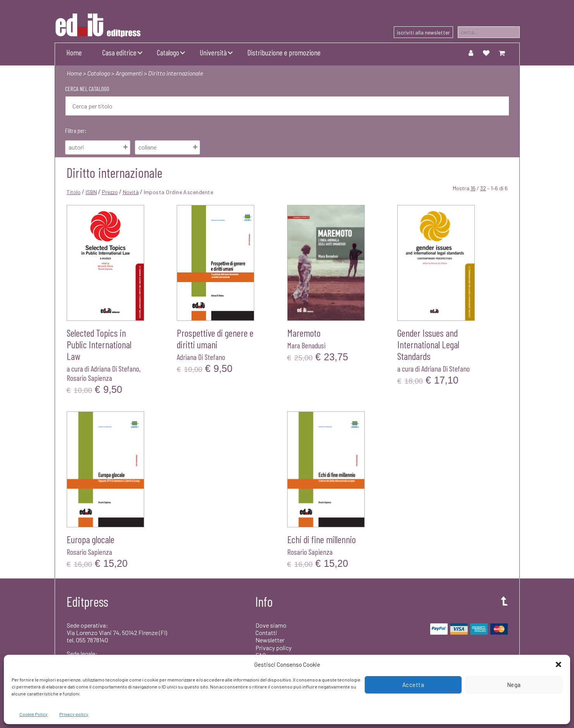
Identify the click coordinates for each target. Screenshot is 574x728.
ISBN (91, 192)
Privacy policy (74, 714)
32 (483, 188)
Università (213, 52)
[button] (558, 664)
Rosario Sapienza (89, 378)
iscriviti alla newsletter (423, 32)
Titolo (74, 192)
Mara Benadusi (306, 345)
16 (473, 188)
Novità (131, 192)
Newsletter (270, 640)
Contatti (266, 632)
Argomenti (129, 73)
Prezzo (110, 192)
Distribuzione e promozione (284, 52)
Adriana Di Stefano (115, 368)
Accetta (413, 685)
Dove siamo (271, 625)
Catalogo (168, 52)
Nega (514, 685)
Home (74, 52)
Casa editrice (119, 52)
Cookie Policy (34, 714)
